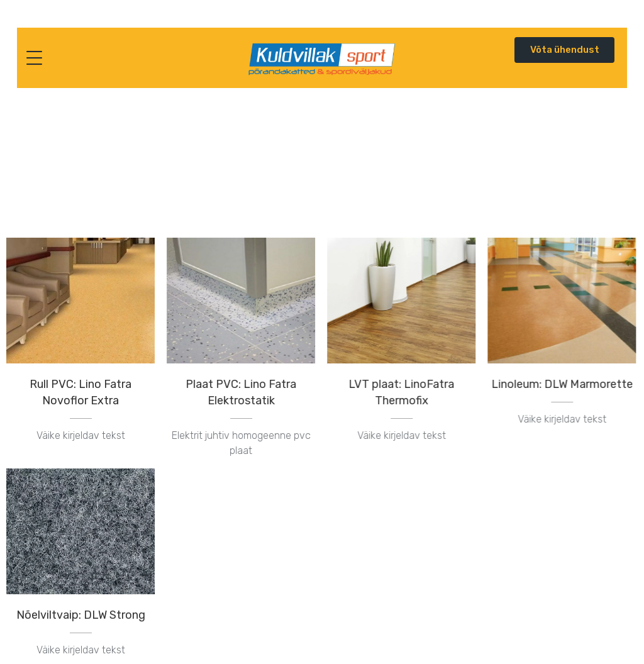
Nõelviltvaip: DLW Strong (81, 614)
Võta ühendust (565, 50)
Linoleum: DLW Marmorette (561, 384)
